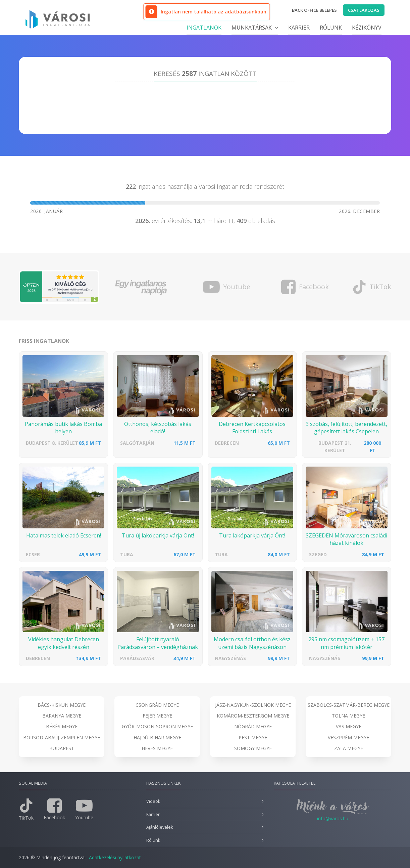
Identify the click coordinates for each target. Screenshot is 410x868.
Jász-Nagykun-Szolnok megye (253, 705)
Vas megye (349, 726)
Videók (153, 801)
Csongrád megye (157, 705)
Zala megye (349, 748)
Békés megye (62, 726)
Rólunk (331, 28)
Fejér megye (157, 716)
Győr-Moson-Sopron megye (157, 726)
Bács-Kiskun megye (62, 705)
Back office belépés (314, 10)
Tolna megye (348, 716)
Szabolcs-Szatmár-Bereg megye (349, 705)
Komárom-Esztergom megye (253, 716)
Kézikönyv (367, 28)
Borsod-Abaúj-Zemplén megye (62, 737)
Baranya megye (62, 716)
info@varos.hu (333, 818)
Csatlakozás (364, 10)
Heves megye (157, 748)
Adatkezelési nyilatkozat (115, 857)
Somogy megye (253, 748)
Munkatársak (255, 28)
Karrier (299, 28)
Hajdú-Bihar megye (157, 737)
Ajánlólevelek (160, 827)
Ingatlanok (204, 28)
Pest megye (253, 737)
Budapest (62, 748)
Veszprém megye (348, 737)
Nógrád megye (253, 726)
